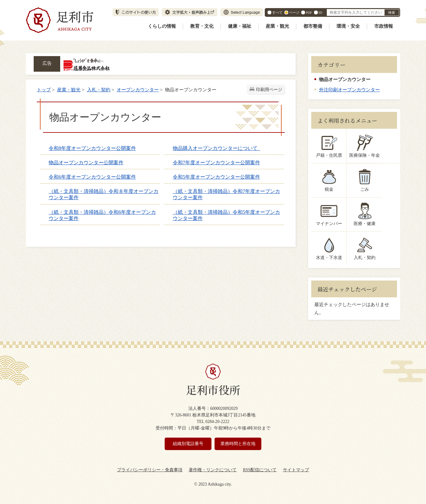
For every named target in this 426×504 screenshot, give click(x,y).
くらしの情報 (162, 26)
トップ (44, 90)
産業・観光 (277, 26)
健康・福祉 (240, 26)
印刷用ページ (269, 90)
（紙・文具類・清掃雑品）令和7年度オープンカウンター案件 (226, 194)
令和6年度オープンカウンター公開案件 (92, 177)
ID (320, 12)
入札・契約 (99, 90)
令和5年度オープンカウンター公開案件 (216, 177)
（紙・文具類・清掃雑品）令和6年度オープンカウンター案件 (102, 215)
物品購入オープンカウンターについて (216, 148)
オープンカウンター (138, 90)
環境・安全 (348, 26)
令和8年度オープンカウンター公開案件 (92, 148)
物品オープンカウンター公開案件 (86, 163)
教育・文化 (202, 26)
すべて (277, 12)
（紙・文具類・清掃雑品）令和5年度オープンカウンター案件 (226, 215)
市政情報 (384, 26)
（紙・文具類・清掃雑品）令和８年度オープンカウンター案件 (104, 194)
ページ (294, 12)
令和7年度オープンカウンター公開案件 (216, 163)
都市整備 (313, 26)
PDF (309, 12)
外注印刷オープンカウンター (349, 90)
